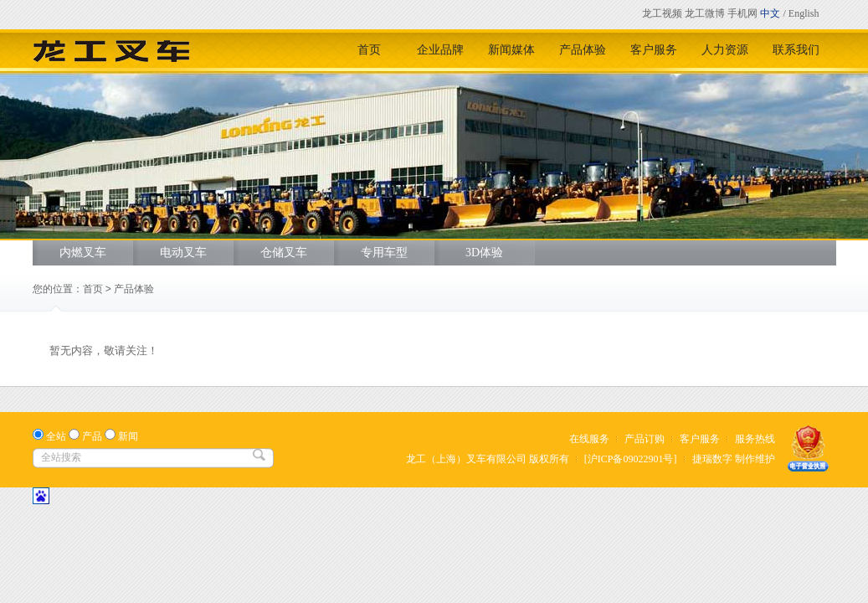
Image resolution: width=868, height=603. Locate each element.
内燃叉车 (83, 253)
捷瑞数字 (712, 459)
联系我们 (796, 50)
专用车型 (384, 253)
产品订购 (645, 439)
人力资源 (725, 50)
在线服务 (589, 439)
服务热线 (755, 439)
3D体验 (484, 253)
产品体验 (583, 50)
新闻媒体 (511, 50)
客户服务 (654, 50)
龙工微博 (705, 13)
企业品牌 (440, 50)
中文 (770, 13)
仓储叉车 (284, 253)
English (804, 13)
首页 (369, 50)
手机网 (742, 13)
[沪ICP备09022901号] (631, 459)
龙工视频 (662, 13)
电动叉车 (183, 253)
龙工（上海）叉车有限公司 (466, 459)
